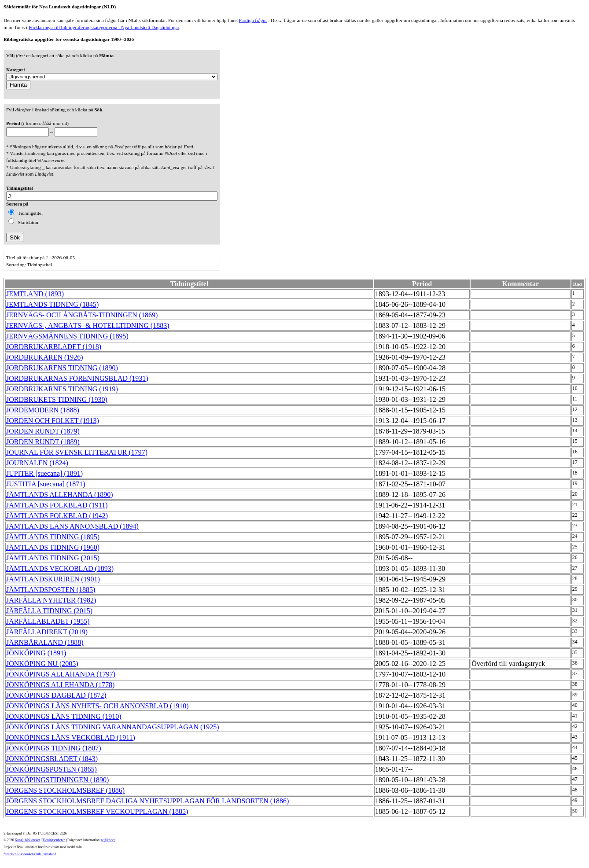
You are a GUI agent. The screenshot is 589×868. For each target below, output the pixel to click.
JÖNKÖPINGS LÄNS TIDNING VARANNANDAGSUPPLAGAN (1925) (113, 727)
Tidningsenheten (54, 840)
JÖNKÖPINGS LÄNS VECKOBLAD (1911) (71, 737)
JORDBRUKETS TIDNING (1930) (57, 399)
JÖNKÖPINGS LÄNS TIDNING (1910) (64, 716)
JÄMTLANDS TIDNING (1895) (53, 537)
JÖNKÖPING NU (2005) (42, 664)
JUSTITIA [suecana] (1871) (46, 484)
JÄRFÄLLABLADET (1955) (48, 621)
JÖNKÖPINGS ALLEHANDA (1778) (60, 685)
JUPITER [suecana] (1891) (44, 473)
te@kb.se (108, 840)
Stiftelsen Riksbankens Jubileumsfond (30, 854)
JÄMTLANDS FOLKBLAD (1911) (57, 505)
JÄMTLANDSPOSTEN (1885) (51, 590)
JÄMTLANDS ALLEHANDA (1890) (60, 495)
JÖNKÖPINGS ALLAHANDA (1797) (61, 674)
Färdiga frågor (253, 20)
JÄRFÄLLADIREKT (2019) (47, 632)
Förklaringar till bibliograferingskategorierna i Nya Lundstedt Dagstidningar (104, 27)
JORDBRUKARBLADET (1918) (54, 347)
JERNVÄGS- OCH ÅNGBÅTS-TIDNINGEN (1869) (82, 315)
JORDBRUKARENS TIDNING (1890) (62, 368)
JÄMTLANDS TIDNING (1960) (53, 547)
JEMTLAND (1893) (35, 294)
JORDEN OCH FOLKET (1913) (53, 421)
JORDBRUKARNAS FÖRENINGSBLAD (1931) (77, 378)
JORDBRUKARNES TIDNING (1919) (62, 389)
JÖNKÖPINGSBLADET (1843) (52, 759)
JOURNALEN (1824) (37, 463)
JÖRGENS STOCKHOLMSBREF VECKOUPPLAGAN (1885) (97, 811)
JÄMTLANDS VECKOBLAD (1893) (60, 568)
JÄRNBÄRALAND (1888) (45, 642)
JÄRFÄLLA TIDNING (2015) (49, 611)
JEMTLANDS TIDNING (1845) (52, 304)
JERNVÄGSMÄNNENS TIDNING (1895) (67, 336)
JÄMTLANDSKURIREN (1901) (53, 579)
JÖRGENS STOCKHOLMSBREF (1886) (65, 790)
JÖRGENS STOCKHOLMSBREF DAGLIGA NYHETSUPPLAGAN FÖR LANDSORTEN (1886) (147, 801)
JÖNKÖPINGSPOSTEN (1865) (52, 769)
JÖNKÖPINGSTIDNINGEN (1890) (57, 780)
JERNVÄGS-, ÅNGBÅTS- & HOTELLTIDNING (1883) (88, 325)
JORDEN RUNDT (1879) (43, 431)
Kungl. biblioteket (28, 840)
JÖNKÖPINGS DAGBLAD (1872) (56, 695)
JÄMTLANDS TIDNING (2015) (53, 558)
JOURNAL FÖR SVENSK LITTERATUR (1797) (77, 452)
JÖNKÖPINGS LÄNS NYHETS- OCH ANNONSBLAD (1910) (98, 706)
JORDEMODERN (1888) (43, 410)
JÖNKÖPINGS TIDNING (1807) (54, 748)
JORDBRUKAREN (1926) (45, 357)
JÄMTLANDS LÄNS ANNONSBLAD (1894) (72, 526)
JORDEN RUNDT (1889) (43, 442)
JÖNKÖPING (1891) (36, 653)
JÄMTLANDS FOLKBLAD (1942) (57, 516)
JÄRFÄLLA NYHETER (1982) (51, 600)
